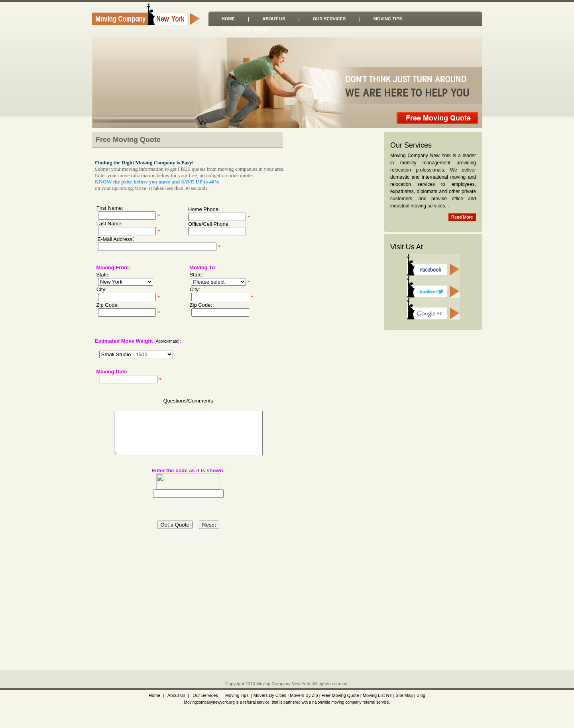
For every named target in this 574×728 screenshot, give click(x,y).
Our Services (329, 19)
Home (228, 19)
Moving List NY (377, 695)
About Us (274, 19)
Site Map (404, 695)
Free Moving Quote (245, 30)
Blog (421, 695)
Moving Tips (388, 19)
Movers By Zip (304, 695)
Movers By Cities (269, 695)
